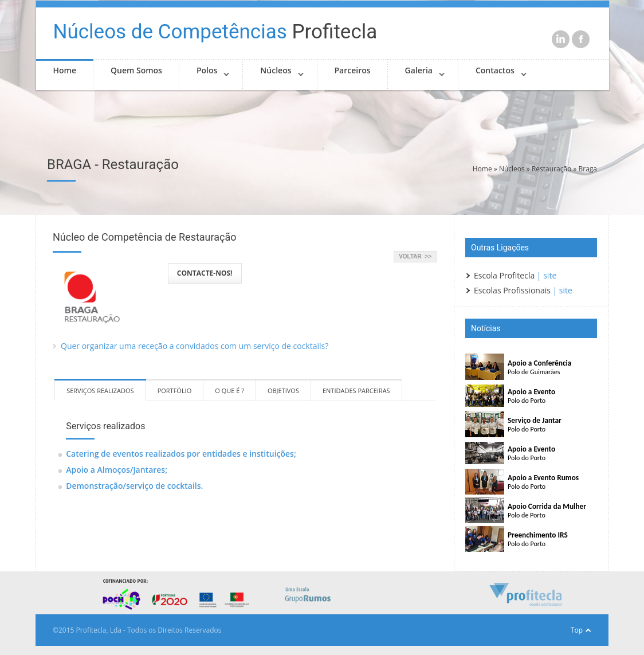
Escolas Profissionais (512, 290)
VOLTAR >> (415, 256)
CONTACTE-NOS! (205, 273)
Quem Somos (136, 70)
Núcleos (276, 70)
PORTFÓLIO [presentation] (175, 391)
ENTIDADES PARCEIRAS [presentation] (356, 391)
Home (65, 70)
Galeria (419, 70)
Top (577, 630)
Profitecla (215, 32)
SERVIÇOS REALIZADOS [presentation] (100, 391)
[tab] (100, 390)
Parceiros (353, 70)
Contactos (495, 70)
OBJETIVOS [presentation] (283, 391)
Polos (207, 70)
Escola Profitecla (504, 275)
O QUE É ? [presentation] (229, 391)
